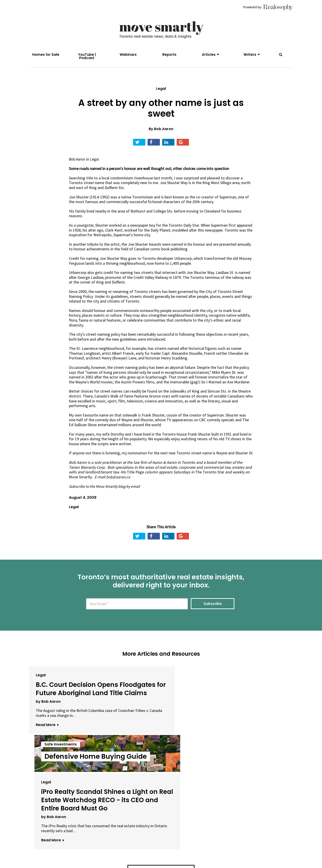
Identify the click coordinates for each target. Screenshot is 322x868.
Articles (209, 55)
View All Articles (161, 796)
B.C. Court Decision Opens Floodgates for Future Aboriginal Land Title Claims (71, 701)
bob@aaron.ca (119, 481)
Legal (161, 92)
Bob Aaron (164, 133)
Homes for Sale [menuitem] (46, 55)
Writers (250, 55)
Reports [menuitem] (169, 55)
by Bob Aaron (48, 722)
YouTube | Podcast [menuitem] (87, 56)
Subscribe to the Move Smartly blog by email (107, 490)
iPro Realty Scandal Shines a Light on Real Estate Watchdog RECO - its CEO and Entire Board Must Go (246, 709)
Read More (47, 750)
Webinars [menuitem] (128, 55)
